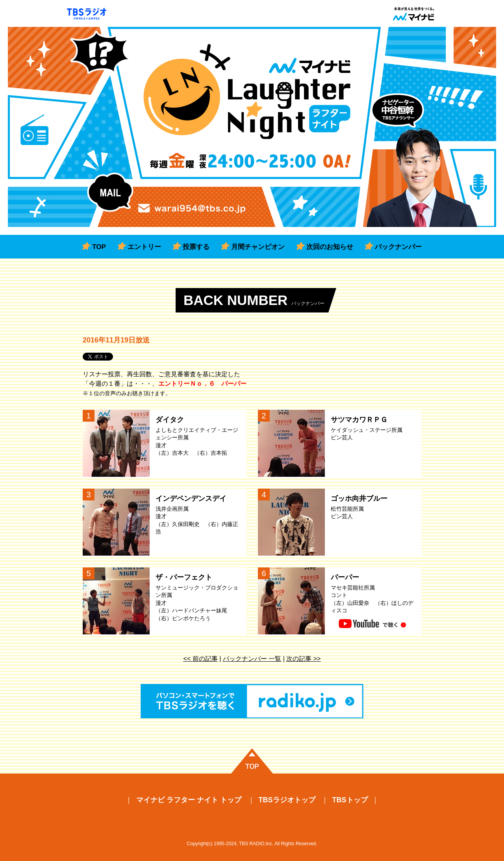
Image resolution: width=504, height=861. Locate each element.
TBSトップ (350, 800)
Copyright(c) (199, 844)
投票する (196, 247)
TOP (99, 247)
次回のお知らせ (330, 247)
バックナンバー (398, 247)
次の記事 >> (303, 659)
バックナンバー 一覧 (252, 659)
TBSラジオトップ (287, 800)
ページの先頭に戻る (252, 761)
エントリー (144, 247)
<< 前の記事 (201, 659)
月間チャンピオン (258, 247)
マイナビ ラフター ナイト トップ (189, 800)
